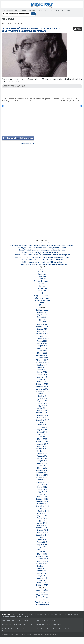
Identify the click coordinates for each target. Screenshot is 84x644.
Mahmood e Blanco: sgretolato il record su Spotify (42, 252)
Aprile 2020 (42, 351)
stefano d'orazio (42, 298)
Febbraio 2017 (42, 442)
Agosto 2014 (42, 513)
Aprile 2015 (42, 494)
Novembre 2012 (42, 564)
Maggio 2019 (42, 377)
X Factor (42, 305)
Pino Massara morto (53, 101)
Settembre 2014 (42, 511)
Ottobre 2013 (42, 537)
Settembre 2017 (42, 425)
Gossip (42, 284)
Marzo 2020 (42, 353)
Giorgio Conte (47, 99)
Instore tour (42, 288)
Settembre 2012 (42, 568)
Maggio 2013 (42, 549)
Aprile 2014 (42, 523)
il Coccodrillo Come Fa (59, 99)
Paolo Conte (17, 101)
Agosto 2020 (42, 341)
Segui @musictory (28, 143)
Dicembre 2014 (42, 504)
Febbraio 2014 (42, 528)
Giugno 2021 (42, 317)
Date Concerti (36, 620)
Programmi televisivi (42, 296)
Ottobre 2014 (42, 509)
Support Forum (42, 597)
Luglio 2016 (42, 458)
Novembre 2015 (42, 477)
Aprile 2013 (42, 552)
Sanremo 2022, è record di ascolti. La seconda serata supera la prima (42, 255)
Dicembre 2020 (42, 331)
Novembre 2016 (42, 449)
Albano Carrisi (11, 99)
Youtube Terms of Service (21, 624)
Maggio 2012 (42, 578)
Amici (25, 11)
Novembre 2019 (42, 363)
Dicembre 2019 (42, 360)
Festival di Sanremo (42, 281)
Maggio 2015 (42, 492)
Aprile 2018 (42, 408)
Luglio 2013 (42, 544)
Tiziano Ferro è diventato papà (42, 243)
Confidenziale (21, 99)
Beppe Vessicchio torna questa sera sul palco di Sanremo (42, 250)
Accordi (19, 620)
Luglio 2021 (42, 315)
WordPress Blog (42, 602)
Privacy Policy (6, 624)
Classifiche (42, 276)
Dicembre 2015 (42, 475)
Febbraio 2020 (42, 355)
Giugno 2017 (42, 432)
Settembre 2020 (42, 339)
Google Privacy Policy (37, 624)
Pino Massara (41, 101)
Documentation (42, 590)
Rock (17, 11)
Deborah (30, 99)
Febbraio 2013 (42, 556)
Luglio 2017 (42, 430)
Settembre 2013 (42, 540)
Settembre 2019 (42, 367)
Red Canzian (65, 101)
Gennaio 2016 (42, 473)
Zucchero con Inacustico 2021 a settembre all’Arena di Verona (42, 264)
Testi (4, 620)
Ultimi (53, 620)
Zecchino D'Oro (75, 101)
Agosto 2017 (42, 427)
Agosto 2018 (42, 398)
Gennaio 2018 (42, 415)
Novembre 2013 (42, 535)
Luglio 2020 (42, 343)
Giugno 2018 (42, 403)
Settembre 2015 (42, 482)
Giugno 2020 (42, 346)
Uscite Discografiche (55, 11)
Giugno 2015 (42, 489)
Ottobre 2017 (42, 422)
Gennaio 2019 (42, 386)
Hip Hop (42, 286)
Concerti (42, 279)
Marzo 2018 (42, 410)
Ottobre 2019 (42, 365)
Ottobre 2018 (42, 394)
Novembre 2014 (42, 506)
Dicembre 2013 (42, 532)
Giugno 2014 (42, 518)
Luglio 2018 (42, 401)
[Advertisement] (42, 120)
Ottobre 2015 (42, 480)
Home (4, 23)
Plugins (42, 592)
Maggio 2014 (42, 521)
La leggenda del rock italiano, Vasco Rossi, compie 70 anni (42, 248)
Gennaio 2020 (42, 358)
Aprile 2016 (42, 465)
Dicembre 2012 (42, 561)
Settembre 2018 (42, 396)
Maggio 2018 (42, 406)
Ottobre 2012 (42, 566)
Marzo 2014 (42, 525)
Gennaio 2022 (42, 312)
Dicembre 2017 (42, 418)
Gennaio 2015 (42, 501)
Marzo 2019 (42, 382)
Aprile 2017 (42, 437)
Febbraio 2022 (42, 310)
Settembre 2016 (42, 453)
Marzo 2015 (42, 497)
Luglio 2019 (42, 372)
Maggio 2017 (42, 434)
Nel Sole (74, 99)
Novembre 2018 (42, 391)
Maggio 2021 (42, 319)
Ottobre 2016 (42, 451)
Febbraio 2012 (42, 585)
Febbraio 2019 (42, 384)
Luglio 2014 (42, 516)
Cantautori (42, 274)
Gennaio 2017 (42, 444)
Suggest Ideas (42, 595)
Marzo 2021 (42, 324)
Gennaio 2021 (42, 329)
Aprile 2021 (42, 322)
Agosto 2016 (42, 456)
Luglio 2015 (42, 487)
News (69, 11)
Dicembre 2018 (42, 389)
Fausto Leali (37, 99)
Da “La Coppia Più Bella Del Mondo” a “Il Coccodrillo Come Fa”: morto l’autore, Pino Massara (31, 30)
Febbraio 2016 (42, 470)
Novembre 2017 (42, 420)
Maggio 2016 (42, 463)
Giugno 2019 (42, 374)
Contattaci (7, 11)
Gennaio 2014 (42, 530)
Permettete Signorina (29, 101)
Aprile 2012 (42, 580)
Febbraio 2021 (42, 327)
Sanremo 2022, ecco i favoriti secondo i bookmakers (42, 260)
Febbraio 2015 (42, 499)
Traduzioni (46, 620)
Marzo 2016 (42, 468)
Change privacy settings (53, 624)
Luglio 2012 (42, 573)
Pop (40, 11)
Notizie (33, 11)
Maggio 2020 (42, 348)
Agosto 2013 (42, 542)
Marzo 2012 (42, 583)
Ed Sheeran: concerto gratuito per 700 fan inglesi (42, 262)
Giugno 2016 (42, 461)
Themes (42, 599)
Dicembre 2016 (42, 446)
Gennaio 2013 (42, 559)
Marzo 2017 (42, 439)
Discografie (11, 620)
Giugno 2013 (42, 547)
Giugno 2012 (42, 576)
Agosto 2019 (42, 370)
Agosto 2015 (42, 485)
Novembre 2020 (42, 334)
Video (42, 303)
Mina (69, 99)
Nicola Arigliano (7, 101)
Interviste (42, 291)
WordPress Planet (42, 604)
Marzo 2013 (42, 554)
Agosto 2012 (42, 571)
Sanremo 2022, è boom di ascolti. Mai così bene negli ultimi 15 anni (42, 257)
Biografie (26, 620)
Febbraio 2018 (42, 413)
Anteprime (42, 272)
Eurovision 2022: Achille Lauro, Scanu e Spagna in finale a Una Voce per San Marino (42, 245)
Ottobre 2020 (42, 336)
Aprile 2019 (42, 379)
